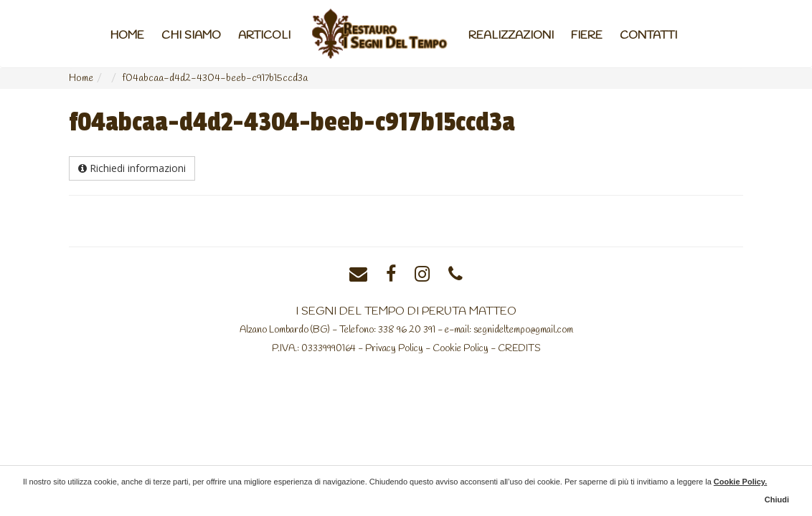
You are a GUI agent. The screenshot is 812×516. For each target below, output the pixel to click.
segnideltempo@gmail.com (523, 330)
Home (127, 35)
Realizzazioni (511, 35)
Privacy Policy (394, 348)
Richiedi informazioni (132, 168)
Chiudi (777, 500)
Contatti (648, 35)
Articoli (264, 35)
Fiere (587, 35)
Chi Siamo (191, 35)
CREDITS (519, 348)
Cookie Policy (461, 348)
